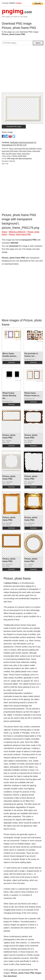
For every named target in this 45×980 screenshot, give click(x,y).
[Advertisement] (22, 70)
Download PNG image (14, 127)
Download (11, 362)
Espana (19, 3)
